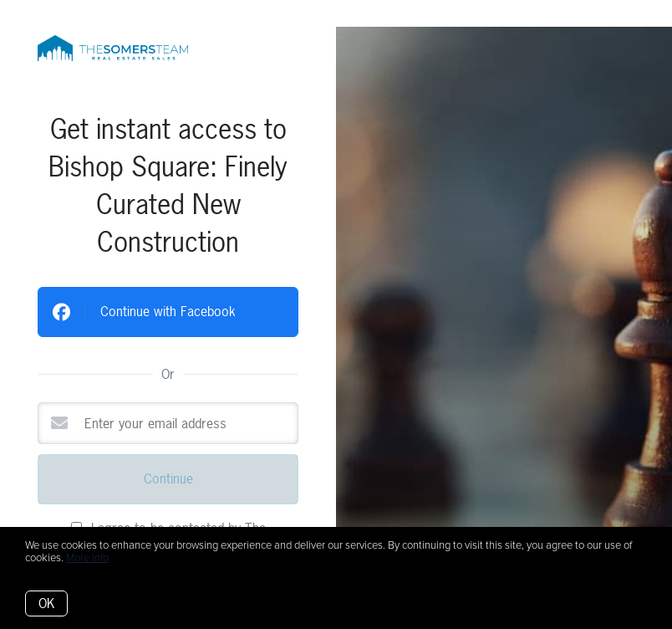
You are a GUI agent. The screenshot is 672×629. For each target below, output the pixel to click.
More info (87, 558)
